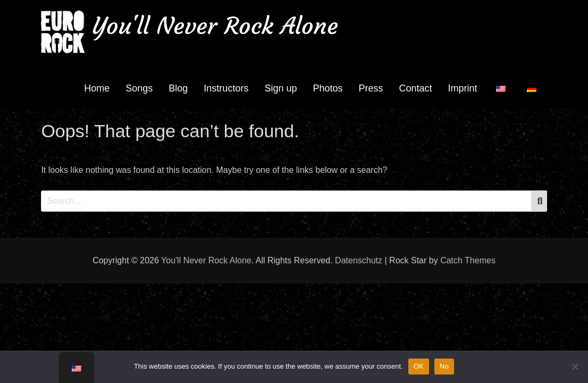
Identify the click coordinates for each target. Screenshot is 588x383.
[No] (575, 367)
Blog (178, 88)
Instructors (226, 88)
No (444, 366)
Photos (327, 88)
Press (371, 88)
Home (97, 88)
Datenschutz (359, 260)
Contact (416, 88)
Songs (139, 88)
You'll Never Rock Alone (215, 26)
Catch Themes (468, 260)
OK (419, 366)
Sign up (280, 88)
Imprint (463, 88)
